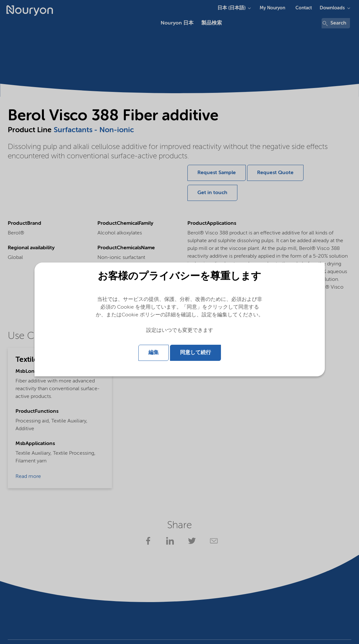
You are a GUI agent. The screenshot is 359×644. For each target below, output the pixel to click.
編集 (154, 353)
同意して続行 (195, 353)
